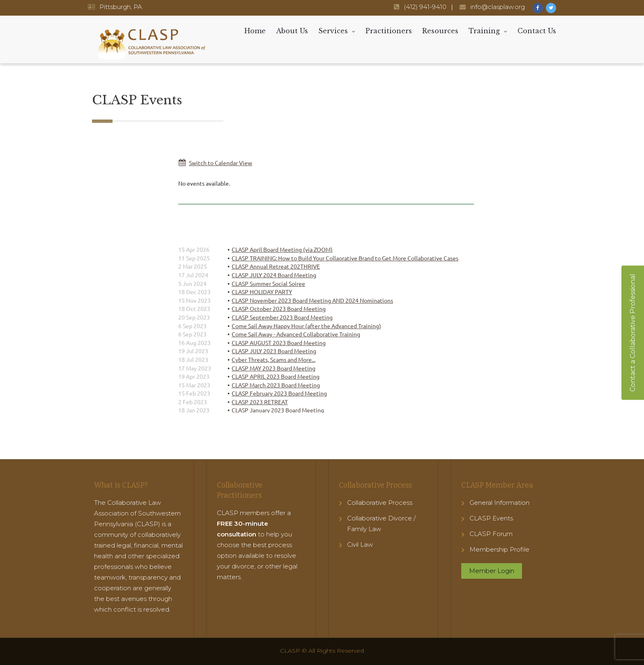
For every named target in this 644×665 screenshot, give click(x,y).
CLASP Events (491, 518)
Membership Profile (499, 549)
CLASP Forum (491, 534)
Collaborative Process (380, 503)
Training (484, 31)
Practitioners (389, 31)
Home (255, 31)
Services (333, 31)
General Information (499, 503)
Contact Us (537, 31)
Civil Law (360, 544)
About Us (292, 31)
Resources (440, 31)
